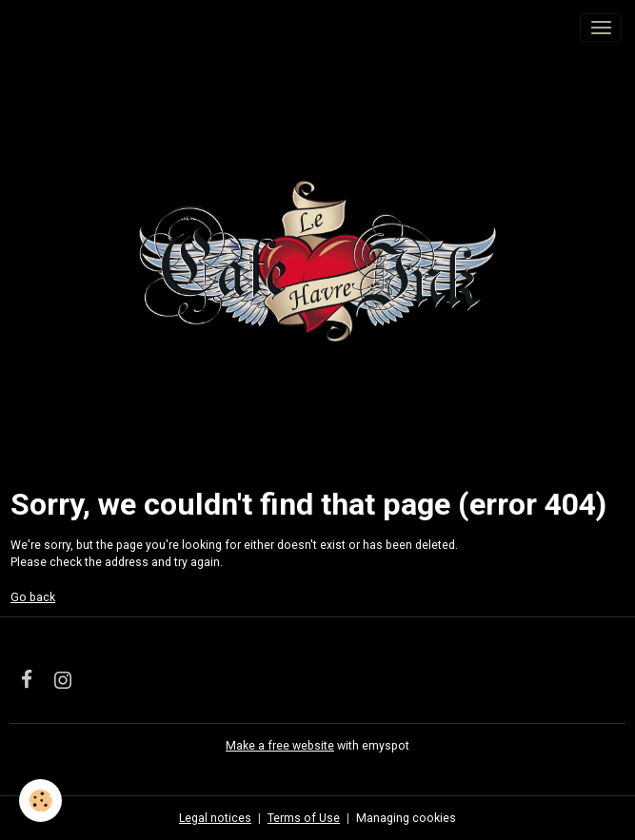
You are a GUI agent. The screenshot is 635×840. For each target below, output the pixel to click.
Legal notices (215, 818)
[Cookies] (40, 801)
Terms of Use (304, 818)
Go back (33, 597)
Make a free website (280, 746)
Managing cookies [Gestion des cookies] (406, 818)
